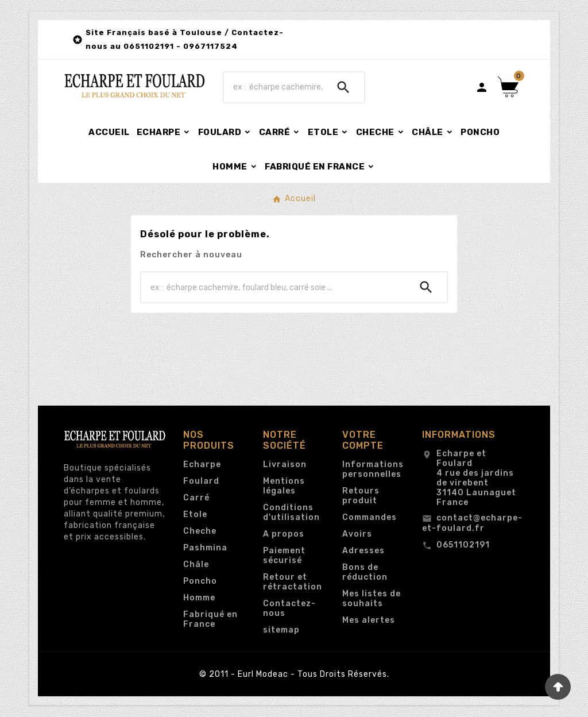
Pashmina (205, 548)
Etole (195, 514)
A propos (284, 534)
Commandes (370, 517)
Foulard (201, 481)
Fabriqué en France (210, 619)
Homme (199, 598)
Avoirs (357, 534)
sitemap (281, 630)
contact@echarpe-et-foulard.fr (472, 523)
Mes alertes (369, 620)
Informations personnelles (373, 469)
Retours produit (361, 496)
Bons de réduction (365, 572)
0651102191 (463, 545)
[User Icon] (482, 87)
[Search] (343, 87)
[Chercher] (273, 87)
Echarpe (202, 464)
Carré (196, 498)
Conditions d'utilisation (291, 512)
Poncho (200, 581)
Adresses (363, 551)
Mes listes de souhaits (372, 599)
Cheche (200, 531)
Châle (196, 564)
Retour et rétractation (293, 582)
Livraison (285, 464)
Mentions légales (284, 486)
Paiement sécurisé (284, 556)
